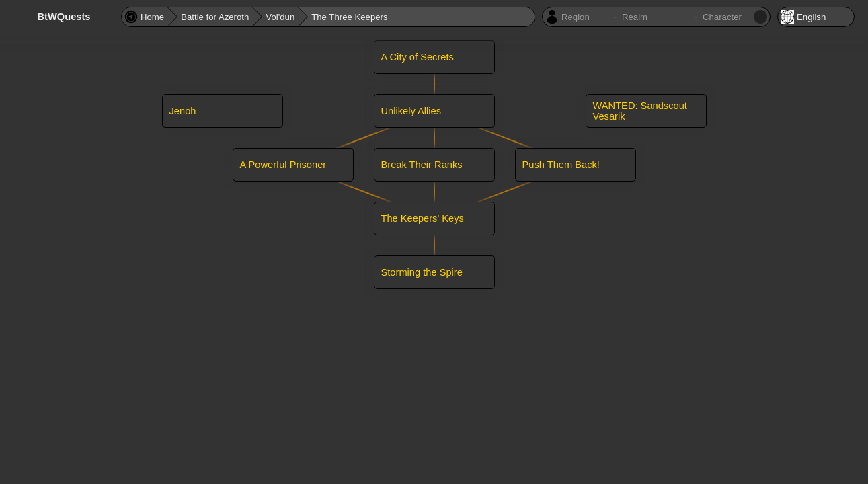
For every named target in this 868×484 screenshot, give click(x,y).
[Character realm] (656, 17)
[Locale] (816, 17)
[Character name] (727, 17)
